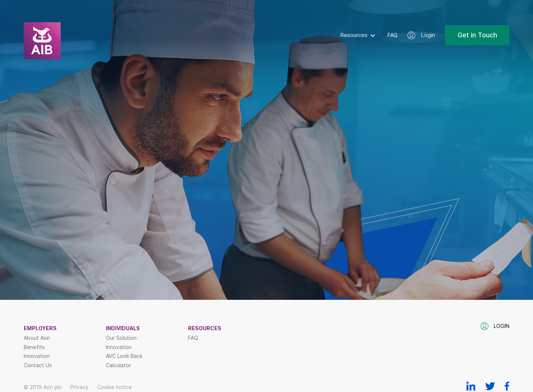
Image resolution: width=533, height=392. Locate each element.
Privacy (79, 387)
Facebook (507, 386)
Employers (40, 328)
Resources (354, 35)
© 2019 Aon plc (43, 387)
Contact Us (38, 365)
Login (428, 35)
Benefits (34, 347)
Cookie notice (114, 387)
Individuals (123, 328)
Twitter (490, 386)
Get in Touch (477, 35)
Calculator (118, 365)
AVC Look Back (124, 356)
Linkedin (471, 386)
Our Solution (121, 338)
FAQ (392, 35)
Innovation (37, 356)
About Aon (37, 338)
